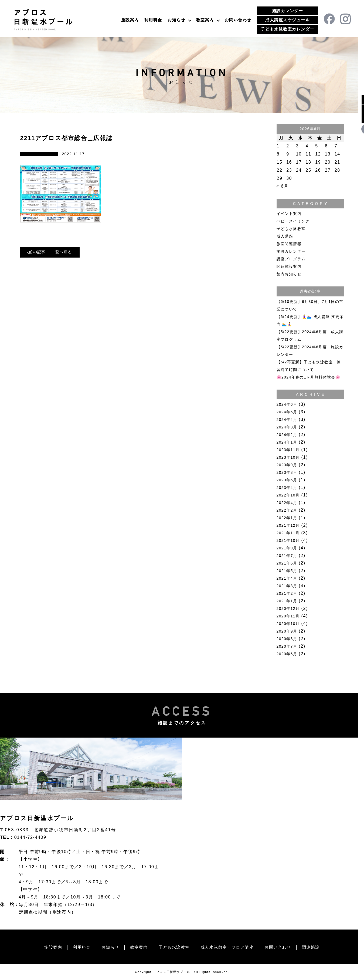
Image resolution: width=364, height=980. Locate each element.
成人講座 (285, 236)
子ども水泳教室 (291, 229)
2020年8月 (287, 639)
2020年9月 (287, 631)
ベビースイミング (293, 221)
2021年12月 (288, 525)
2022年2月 (287, 510)
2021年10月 (288, 540)
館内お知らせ (289, 274)
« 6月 (283, 186)
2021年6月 (287, 563)
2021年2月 (287, 593)
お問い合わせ (238, 20)
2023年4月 (287, 488)
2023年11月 (288, 450)
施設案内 (130, 20)
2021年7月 (287, 556)
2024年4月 (287, 420)
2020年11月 (288, 616)
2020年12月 (288, 609)
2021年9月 (287, 548)
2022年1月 (287, 518)
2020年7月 (287, 646)
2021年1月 (287, 601)
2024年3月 (287, 427)
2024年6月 (287, 404)
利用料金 (153, 20)
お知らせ (176, 20)
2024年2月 (287, 435)
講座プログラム (291, 259)
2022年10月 (288, 495)
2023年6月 (287, 480)
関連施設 (317, 947)
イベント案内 (289, 214)
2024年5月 (287, 412)
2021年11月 (288, 533)
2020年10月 (288, 624)
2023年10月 (288, 457)
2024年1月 (287, 442)
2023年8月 (287, 472)
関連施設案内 (289, 266)
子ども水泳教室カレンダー (288, 29)
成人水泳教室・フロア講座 (229, 947)
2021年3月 (287, 586)
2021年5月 (287, 571)
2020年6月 (287, 654)
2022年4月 (287, 503)
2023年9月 (287, 465)
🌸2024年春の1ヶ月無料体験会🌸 (309, 377)
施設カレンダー (288, 11)
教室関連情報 (289, 244)
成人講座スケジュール (288, 20)
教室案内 (205, 20)
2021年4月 (287, 578)
